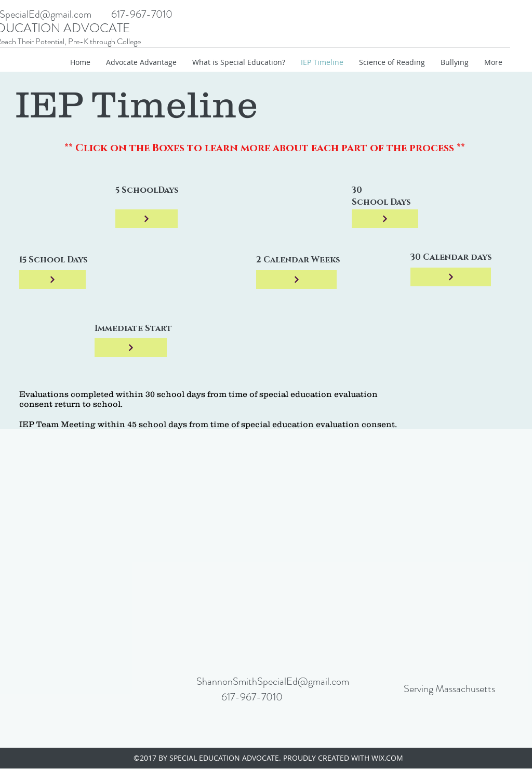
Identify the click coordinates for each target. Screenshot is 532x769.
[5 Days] (147, 219)
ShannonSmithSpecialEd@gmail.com (273, 681)
